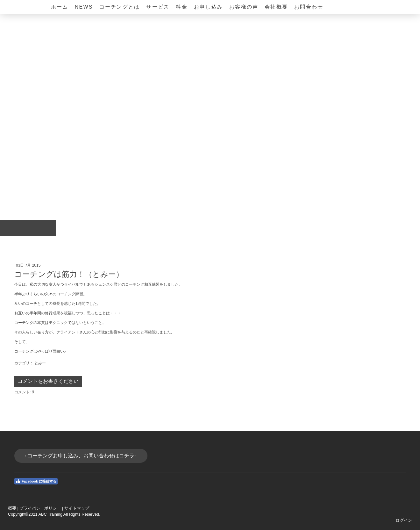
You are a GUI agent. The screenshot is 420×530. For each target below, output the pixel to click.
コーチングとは (120, 7)
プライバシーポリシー (40, 508)
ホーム (60, 7)
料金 (182, 7)
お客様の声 (244, 7)
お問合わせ (309, 7)
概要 (12, 508)
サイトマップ (77, 508)
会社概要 (276, 7)
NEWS (84, 7)
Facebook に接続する (36, 481)
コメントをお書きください (48, 381)
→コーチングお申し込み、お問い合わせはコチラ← (81, 456)
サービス (158, 7)
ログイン (404, 520)
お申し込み (208, 7)
